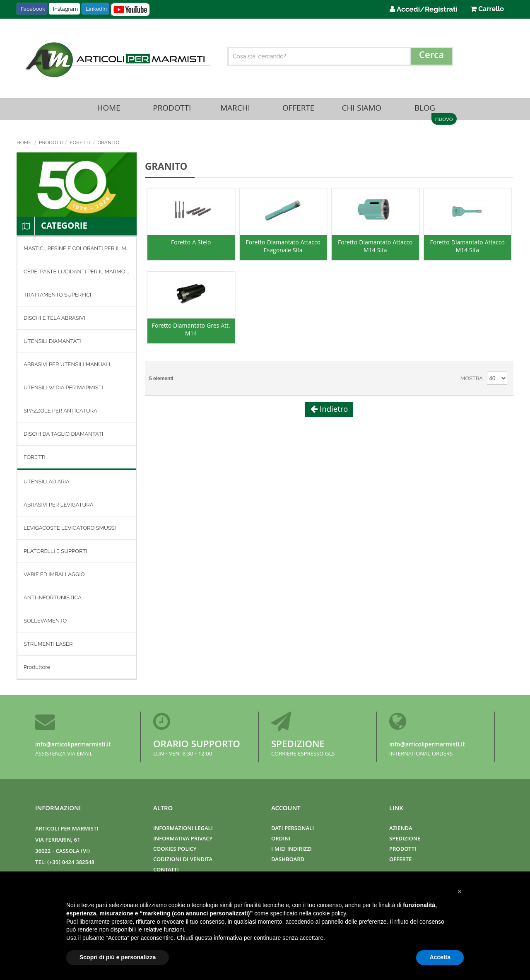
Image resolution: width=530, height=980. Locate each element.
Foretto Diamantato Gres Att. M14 (191, 334)
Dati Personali (293, 829)
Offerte (299, 110)
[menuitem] (77, 251)
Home (109, 110)
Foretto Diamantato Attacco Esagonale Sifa (283, 251)
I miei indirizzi (291, 850)
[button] (460, 891)
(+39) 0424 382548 (71, 863)
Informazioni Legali (183, 829)
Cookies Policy (175, 850)
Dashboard (288, 860)
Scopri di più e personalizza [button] (118, 957)
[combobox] (341, 56)
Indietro (333, 413)
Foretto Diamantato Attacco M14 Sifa (375, 251)
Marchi (235, 110)
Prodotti (172, 110)
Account (286, 809)
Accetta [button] (440, 957)
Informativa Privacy (183, 839)
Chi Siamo (361, 110)
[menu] (77, 461)
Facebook (33, 9)
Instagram (65, 9)
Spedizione (298, 745)
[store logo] (116, 60)
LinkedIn (96, 9)
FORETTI (80, 145)
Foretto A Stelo (191, 247)
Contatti (166, 870)
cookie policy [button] (329, 913)
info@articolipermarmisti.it (73, 745)
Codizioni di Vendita (183, 860)
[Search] (431, 56)
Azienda (401, 829)
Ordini (281, 839)
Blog (425, 110)
